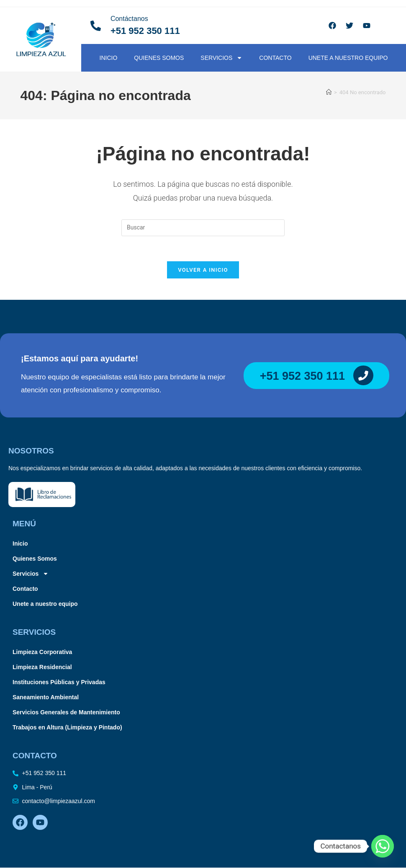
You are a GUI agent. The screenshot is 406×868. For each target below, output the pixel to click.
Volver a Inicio (203, 270)
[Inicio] (329, 92)
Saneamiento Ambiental (46, 698)
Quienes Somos (159, 58)
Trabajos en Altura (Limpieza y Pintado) (67, 728)
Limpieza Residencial (42, 667)
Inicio (109, 58)
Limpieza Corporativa (42, 652)
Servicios (221, 58)
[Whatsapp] (383, 846)
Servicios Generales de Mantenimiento (66, 713)
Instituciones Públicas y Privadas (59, 683)
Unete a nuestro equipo (348, 58)
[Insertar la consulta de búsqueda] (203, 228)
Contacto (275, 58)
